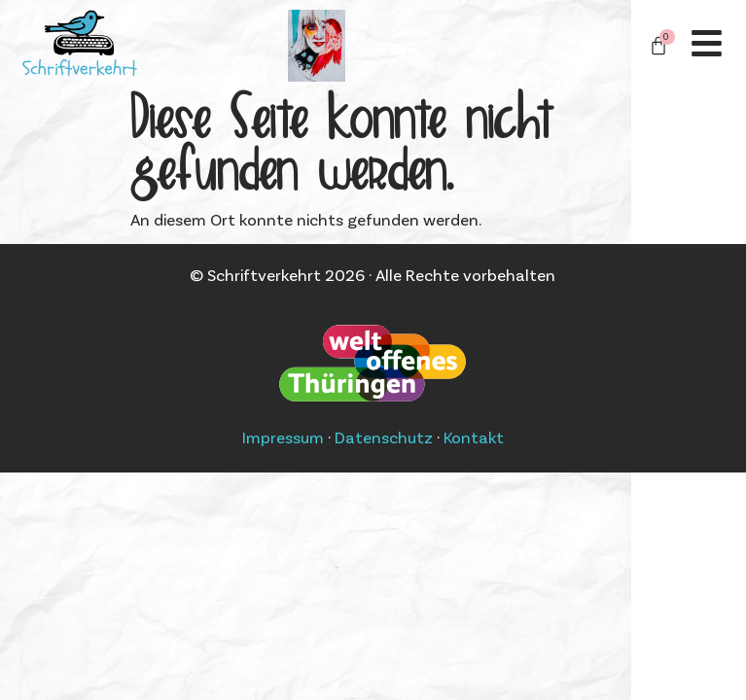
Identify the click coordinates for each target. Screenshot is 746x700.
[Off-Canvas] (707, 43)
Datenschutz (384, 437)
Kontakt (474, 437)
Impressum (283, 437)
